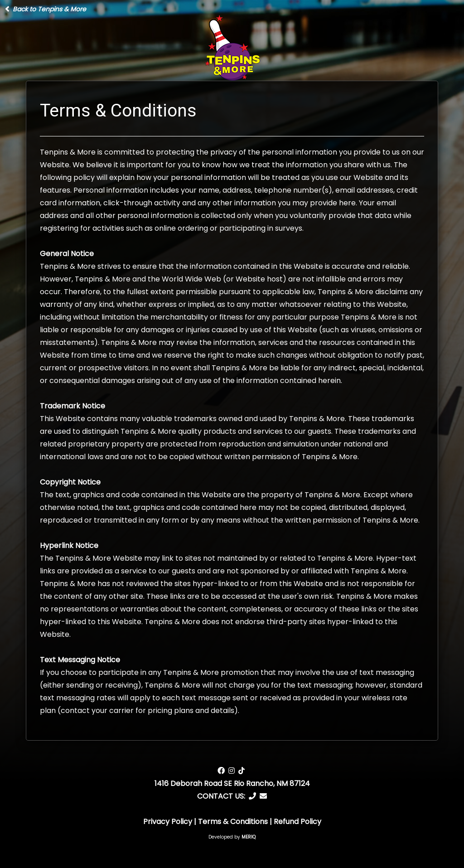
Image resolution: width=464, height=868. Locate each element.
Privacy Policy (168, 822)
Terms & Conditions (233, 822)
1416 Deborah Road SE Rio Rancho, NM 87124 (232, 783)
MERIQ (249, 837)
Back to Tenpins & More (45, 9)
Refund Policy (297, 822)
